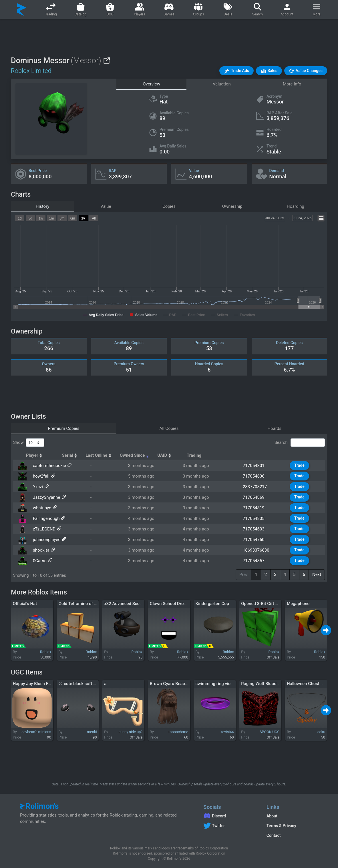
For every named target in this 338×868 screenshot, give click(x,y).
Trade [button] (300, 465)
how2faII (41, 476)
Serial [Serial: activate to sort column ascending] (106, 455)
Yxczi (37, 487)
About (272, 816)
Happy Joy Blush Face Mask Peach (46, 684)
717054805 (256, 518)
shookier (40, 550)
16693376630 (259, 550)
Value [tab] (106, 206)
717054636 (256, 476)
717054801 (256, 466)
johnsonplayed (46, 540)
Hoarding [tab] (296, 206)
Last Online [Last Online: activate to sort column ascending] (148, 455)
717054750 (256, 540)
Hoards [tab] (274, 428)
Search (300, 443)
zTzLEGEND (44, 529)
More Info (292, 84)
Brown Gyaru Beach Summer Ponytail (186, 684)
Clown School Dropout (171, 604)
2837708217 (257, 487)
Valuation (222, 84)
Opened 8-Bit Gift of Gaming (268, 604)
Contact (274, 835)
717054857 (256, 561)
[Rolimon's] (22, 9)
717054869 (256, 497)
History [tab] (43, 206)
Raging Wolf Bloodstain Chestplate (274, 684)
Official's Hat (25, 604)
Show (29, 443)
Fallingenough (46, 518)
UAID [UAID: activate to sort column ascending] (253, 455)
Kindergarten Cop (212, 604)
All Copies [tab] (169, 428)
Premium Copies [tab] (63, 428)
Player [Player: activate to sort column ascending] (41, 455)
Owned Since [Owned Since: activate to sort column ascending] (202, 455)
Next (317, 574)
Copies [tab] (169, 206)
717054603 (256, 529)
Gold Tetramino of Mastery (84, 604)
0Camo (39, 561)
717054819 (256, 508)
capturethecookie (49, 466)
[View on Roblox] (107, 60)
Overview (151, 84)
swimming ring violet (216, 684)
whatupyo (42, 508)
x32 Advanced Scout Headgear (134, 604)
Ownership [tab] (232, 206)
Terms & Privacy (281, 826)
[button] (236, 71)
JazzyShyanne (46, 497)
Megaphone (298, 604)
